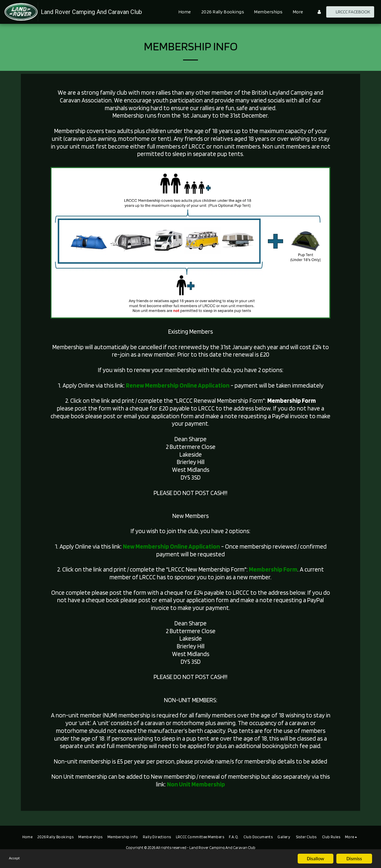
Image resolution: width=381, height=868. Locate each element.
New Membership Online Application (171, 546)
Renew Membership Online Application (178, 385)
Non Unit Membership (196, 784)
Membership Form (273, 569)
